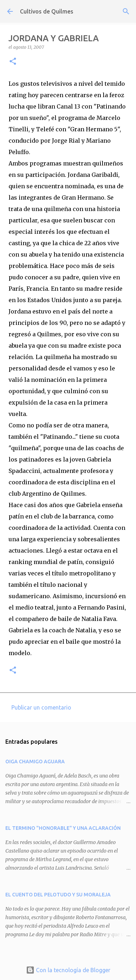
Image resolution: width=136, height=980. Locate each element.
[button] (13, 62)
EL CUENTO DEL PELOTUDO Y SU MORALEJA (58, 895)
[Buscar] (126, 11)
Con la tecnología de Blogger (68, 970)
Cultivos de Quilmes (47, 11)
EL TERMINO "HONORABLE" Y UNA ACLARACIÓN (63, 828)
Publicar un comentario (41, 707)
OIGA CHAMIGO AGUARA (35, 762)
